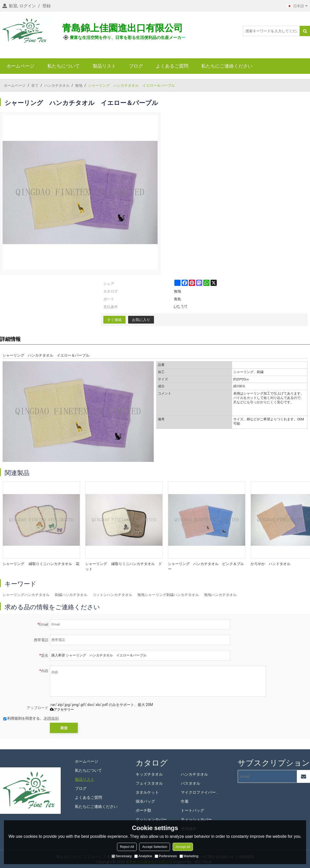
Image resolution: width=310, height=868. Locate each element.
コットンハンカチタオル (112, 595)
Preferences (166, 856)
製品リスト (104, 66)
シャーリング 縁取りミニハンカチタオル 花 (41, 564)
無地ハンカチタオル (220, 595)
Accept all (183, 847)
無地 (79, 85)
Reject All (127, 847)
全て (35, 85)
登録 (47, 6)
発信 (64, 728)
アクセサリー (62, 709)
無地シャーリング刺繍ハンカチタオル (168, 595)
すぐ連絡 (114, 320)
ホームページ (20, 66)
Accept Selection (155, 847)
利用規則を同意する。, (31, 718)
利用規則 (51, 718)
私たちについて (64, 66)
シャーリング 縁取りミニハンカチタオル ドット (124, 566)
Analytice (143, 856)
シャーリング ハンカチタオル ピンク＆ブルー (206, 566)
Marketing (189, 856)
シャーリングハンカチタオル (26, 595)
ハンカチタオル (57, 85)
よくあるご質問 (172, 66)
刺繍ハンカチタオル (71, 595)
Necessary (122, 856)
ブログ (136, 66)
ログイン (28, 6)
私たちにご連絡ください (227, 66)
